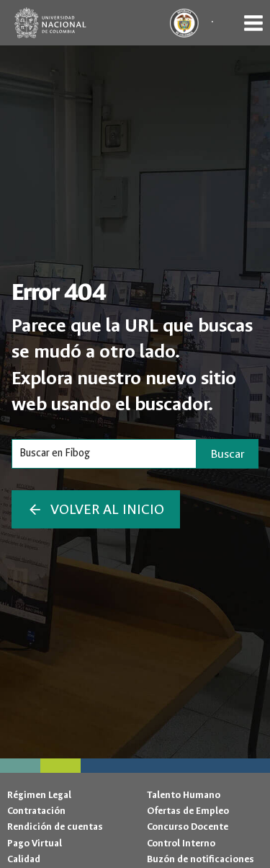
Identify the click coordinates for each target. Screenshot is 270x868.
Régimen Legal (39, 795)
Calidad (24, 859)
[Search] (104, 453)
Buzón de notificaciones (201, 859)
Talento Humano (184, 795)
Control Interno (181, 843)
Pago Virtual (35, 843)
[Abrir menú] (253, 23)
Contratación (36, 811)
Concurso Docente (188, 827)
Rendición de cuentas (55, 827)
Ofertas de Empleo (188, 811)
